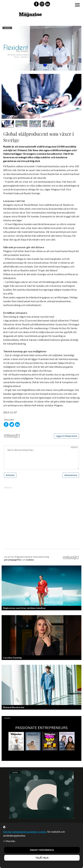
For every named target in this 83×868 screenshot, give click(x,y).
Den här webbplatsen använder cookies (25, 832)
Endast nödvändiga (42, 850)
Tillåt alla (42, 858)
